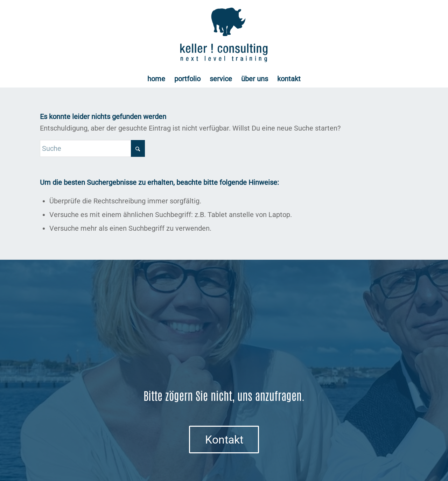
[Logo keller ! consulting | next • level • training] (224, 35)
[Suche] (92, 148)
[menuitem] (156, 79)
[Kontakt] (224, 439)
